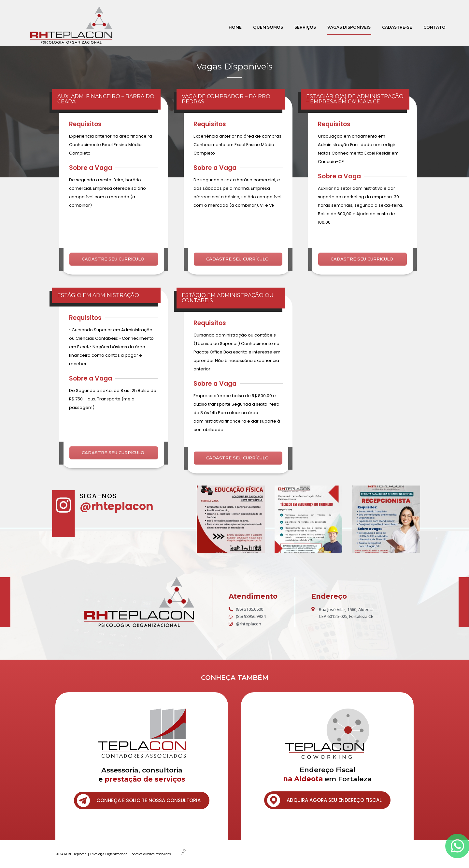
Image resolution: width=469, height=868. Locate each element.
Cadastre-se (397, 27)
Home (235, 27)
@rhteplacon (117, 506)
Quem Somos (268, 27)
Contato (434, 27)
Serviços (305, 27)
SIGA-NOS (99, 496)
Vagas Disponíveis (349, 27)
